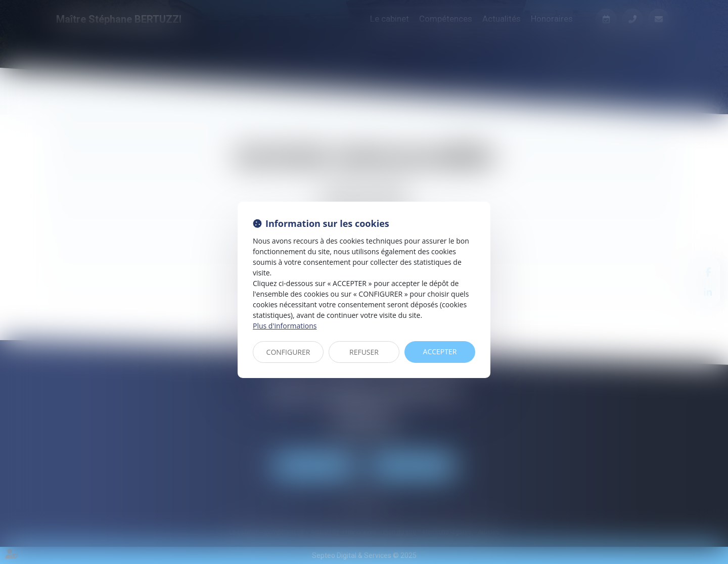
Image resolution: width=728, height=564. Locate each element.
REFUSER (364, 352)
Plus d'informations (285, 326)
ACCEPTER (440, 351)
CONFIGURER (288, 352)
